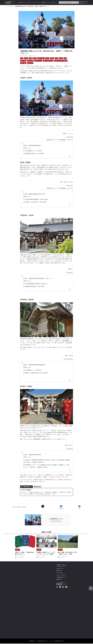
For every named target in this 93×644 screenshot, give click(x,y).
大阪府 (50, 58)
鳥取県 (55, 58)
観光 (69, 58)
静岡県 (36, 58)
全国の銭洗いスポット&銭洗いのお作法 (58, 480)
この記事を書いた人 (27, 487)
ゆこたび (6, 6)
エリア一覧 (28, 2)
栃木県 (26, 58)
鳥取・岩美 (24, 63)
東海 (31, 58)
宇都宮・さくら (40, 61)
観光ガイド (55, 2)
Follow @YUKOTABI (56, 521)
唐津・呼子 (31, 63)
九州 (59, 58)
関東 (22, 58)
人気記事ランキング (46, 2)
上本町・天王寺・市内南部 (64, 61)
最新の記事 (38, 487)
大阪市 (70, 269)
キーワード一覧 (36, 2)
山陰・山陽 (31, 61)
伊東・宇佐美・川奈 (51, 61)
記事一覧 (21, 2)
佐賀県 (64, 58)
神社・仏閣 (24, 61)
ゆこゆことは (60, 569)
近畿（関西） (43, 58)
